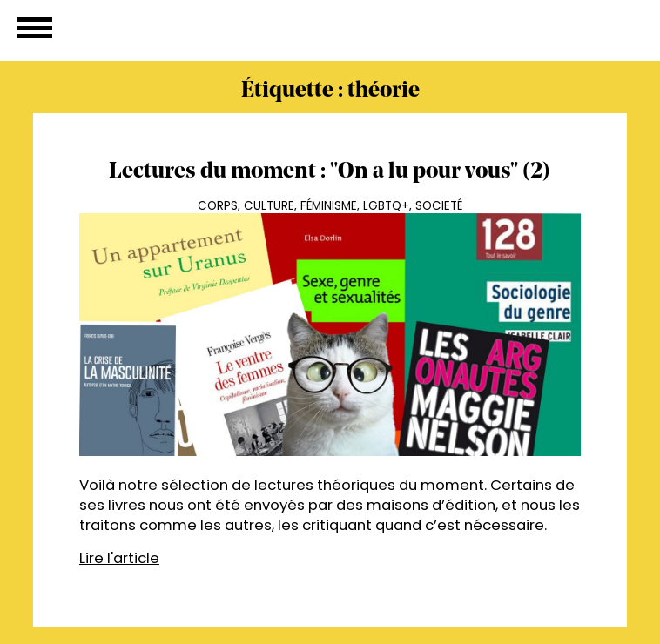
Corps (218, 206)
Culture (269, 206)
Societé (439, 206)
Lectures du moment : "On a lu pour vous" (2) (330, 172)
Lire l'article (119, 558)
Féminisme (329, 206)
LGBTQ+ (386, 206)
